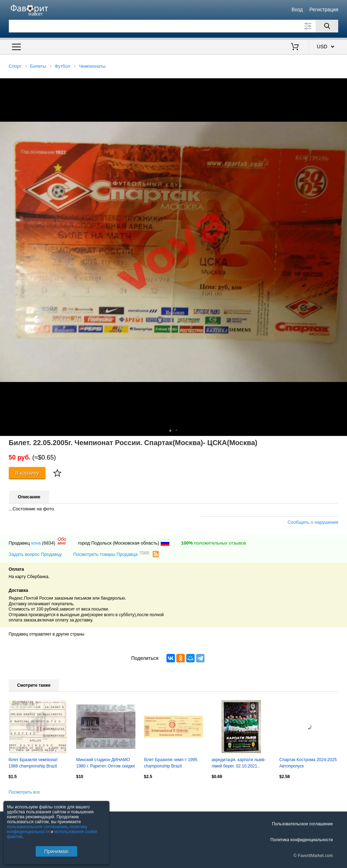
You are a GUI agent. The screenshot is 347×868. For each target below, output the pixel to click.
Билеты (38, 66)
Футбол (62, 66)
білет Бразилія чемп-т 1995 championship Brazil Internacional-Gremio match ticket (171, 764)
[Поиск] (327, 26)
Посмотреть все (24, 792)
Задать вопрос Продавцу (35, 554)
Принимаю (56, 851)
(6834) (49, 543)
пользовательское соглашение (37, 827)
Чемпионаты (92, 66)
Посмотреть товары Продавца (111, 554)
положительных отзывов (213, 543)
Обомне (62, 541)
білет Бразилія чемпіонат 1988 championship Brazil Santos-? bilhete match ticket (36, 764)
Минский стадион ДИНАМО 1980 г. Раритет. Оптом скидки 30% (105, 764)
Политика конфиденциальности (302, 840)
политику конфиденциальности (47, 829)
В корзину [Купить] (27, 473)
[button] (341, 85)
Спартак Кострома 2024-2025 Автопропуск (308, 763)
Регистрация (324, 10)
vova (36, 543)
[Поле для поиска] (174, 26)
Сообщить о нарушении (313, 522)
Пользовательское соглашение (302, 824)
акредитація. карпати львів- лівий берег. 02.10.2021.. (239, 763)
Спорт (15, 66)
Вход (297, 10)
